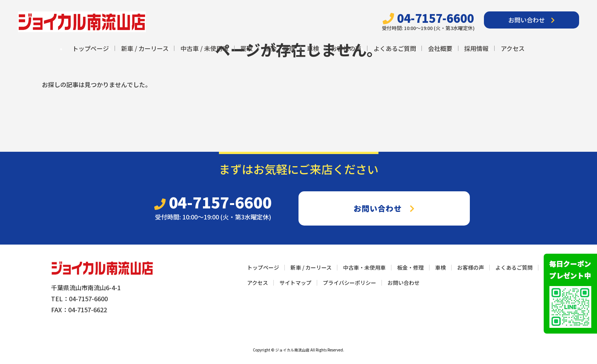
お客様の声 (346, 48)
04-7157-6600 (428, 18)
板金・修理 (280, 48)
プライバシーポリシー (350, 283)
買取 (246, 48)
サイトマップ (295, 283)
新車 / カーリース (145, 48)
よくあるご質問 (395, 48)
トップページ (91, 48)
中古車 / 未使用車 (204, 48)
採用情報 (476, 48)
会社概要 (440, 48)
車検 (313, 48)
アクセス (513, 48)
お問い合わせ (532, 20)
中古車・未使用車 (364, 267)
